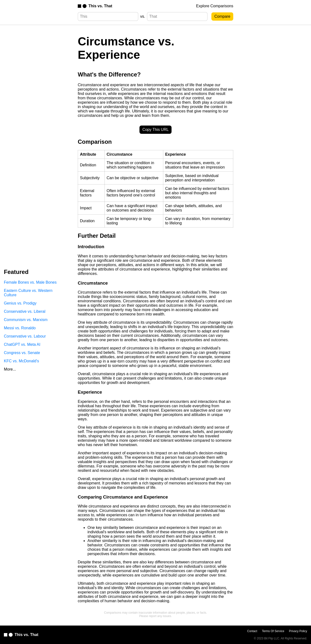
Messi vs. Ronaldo (20, 328)
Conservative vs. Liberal (25, 311)
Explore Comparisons (215, 6)
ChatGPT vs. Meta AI (22, 344)
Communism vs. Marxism (26, 320)
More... (10, 369)
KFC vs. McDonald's (21, 361)
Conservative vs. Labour (25, 336)
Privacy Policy (298, 631)
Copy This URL (155, 130)
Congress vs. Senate (22, 353)
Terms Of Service (273, 631)
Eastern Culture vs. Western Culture (28, 293)
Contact (252, 631)
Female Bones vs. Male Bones (30, 282)
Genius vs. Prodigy (20, 303)
